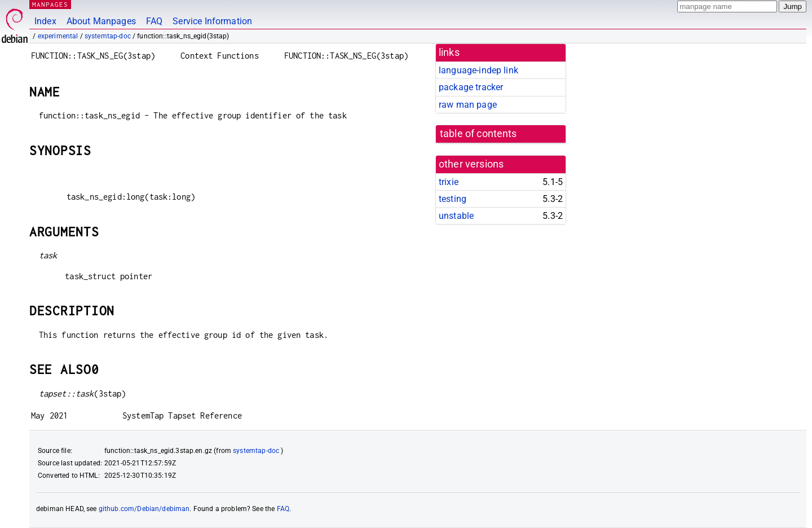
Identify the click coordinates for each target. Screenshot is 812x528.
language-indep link (478, 70)
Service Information (212, 21)
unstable (456, 216)
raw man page (468, 105)
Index (45, 21)
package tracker (471, 87)
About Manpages (101, 21)
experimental (58, 36)
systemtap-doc (108, 36)
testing (453, 199)
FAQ (154, 21)
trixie (449, 182)
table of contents (478, 134)
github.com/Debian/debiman (144, 509)
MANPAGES (50, 4)
